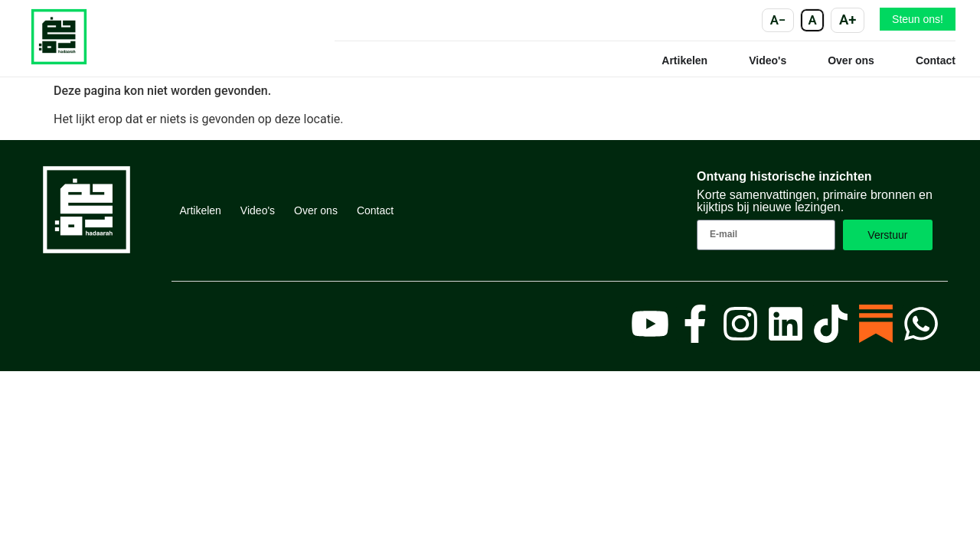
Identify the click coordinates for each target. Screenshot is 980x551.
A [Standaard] (813, 20)
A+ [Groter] (848, 20)
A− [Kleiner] (778, 20)
